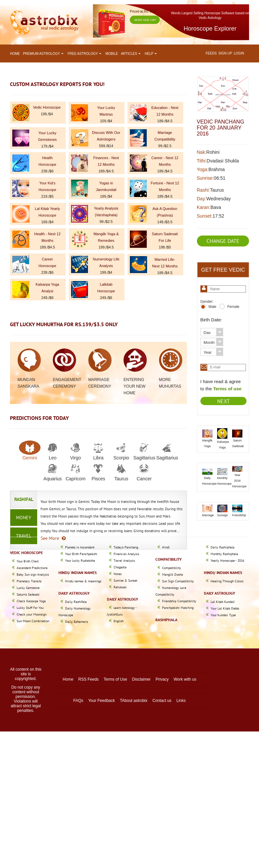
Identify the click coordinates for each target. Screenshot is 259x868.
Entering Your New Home (134, 386)
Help (151, 54)
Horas (118, 574)
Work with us (185, 679)
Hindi (166, 547)
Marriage (208, 515)
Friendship (239, 515)
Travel (24, 536)
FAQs (78, 701)
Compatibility (172, 568)
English (119, 621)
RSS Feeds (88, 679)
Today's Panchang (126, 547)
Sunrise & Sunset (125, 580)
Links (181, 701)
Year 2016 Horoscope (239, 481)
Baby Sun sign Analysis (33, 575)
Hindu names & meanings (83, 581)
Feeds (211, 53)
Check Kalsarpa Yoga (31, 601)
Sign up (225, 53)
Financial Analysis (126, 554)
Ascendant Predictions (32, 568)
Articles (131, 54)
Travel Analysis (124, 561)
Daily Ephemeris (77, 622)
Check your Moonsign (32, 614)
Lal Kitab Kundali (223, 602)
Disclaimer (141, 679)
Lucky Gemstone (28, 588)
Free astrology (85, 54)
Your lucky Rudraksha (80, 561)
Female (232, 309)
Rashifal (24, 499)
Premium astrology (44, 54)
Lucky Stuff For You (30, 608)
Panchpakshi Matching (178, 608)
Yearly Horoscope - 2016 (227, 561)
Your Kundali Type (223, 615)
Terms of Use (115, 679)
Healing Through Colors (227, 581)
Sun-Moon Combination (33, 621)
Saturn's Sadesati (28, 594)
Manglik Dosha (173, 575)
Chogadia (120, 567)
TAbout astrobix (134, 701)
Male (213, 309)
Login (239, 53)
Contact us (162, 701)
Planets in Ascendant (80, 547)
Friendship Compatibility (179, 601)
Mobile (112, 54)
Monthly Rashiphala (224, 554)
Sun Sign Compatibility (178, 581)
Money (24, 518)
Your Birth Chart (28, 561)
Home (15, 54)
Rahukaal (120, 587)
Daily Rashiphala (222, 547)
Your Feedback (102, 701)
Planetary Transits (29, 581)
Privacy (162, 679)
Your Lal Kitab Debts (225, 608)
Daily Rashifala (76, 602)
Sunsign (223, 515)
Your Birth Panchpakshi (81, 554)
